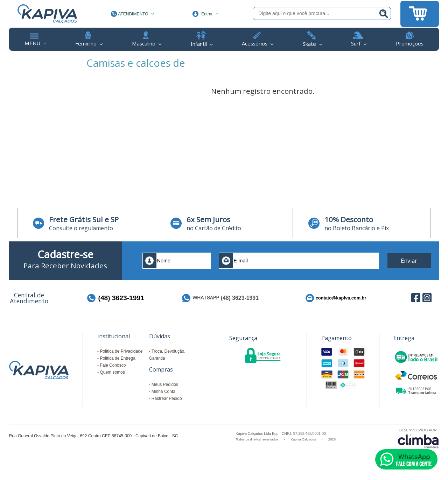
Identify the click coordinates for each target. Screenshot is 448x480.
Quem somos (112, 372)
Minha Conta (163, 391)
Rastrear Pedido (167, 398)
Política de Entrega (117, 358)
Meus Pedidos (165, 384)
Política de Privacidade (121, 351)
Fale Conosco (113, 365)
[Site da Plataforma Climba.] (418, 438)
